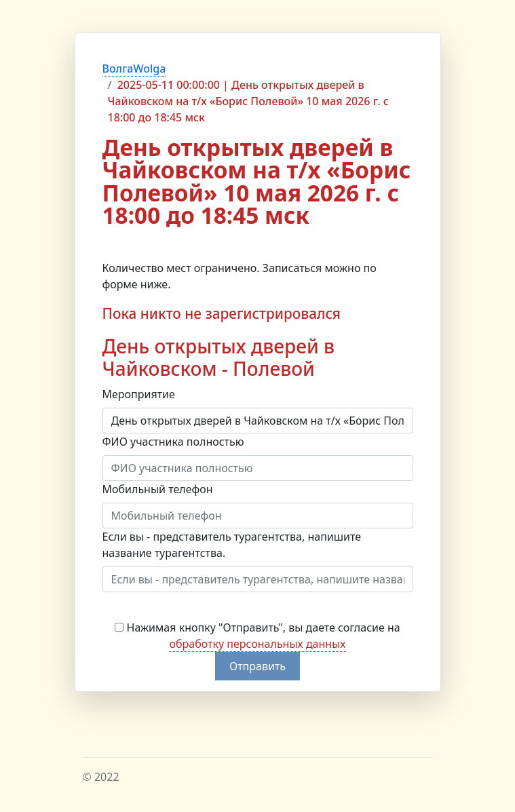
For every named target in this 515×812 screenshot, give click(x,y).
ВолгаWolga (134, 69)
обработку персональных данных (257, 644)
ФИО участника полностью (173, 442)
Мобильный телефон (158, 489)
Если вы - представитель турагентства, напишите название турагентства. (232, 545)
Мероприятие (139, 394)
